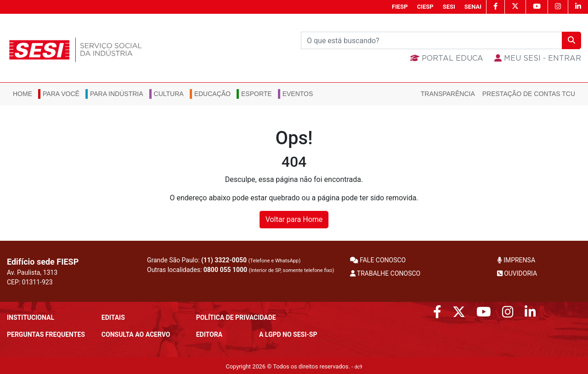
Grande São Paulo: (224, 260)
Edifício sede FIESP (43, 262)
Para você (61, 94)
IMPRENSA (516, 260)
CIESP (425, 7)
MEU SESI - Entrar (538, 58)
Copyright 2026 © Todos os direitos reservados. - (294, 366)
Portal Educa (447, 58)
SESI (449, 7)
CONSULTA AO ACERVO (136, 334)
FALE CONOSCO (378, 260)
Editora (209, 334)
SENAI (473, 7)
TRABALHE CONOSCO (385, 273)
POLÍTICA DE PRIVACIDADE (236, 317)
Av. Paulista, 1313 (32, 272)
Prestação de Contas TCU (529, 94)
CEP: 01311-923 (30, 282)
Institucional (31, 317)
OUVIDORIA (517, 273)
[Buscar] (432, 40)
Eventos (298, 94)
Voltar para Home (294, 219)
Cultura (169, 94)
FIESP (400, 7)
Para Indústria (117, 94)
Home (23, 94)
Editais (113, 317)
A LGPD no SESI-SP (288, 334)
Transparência (448, 94)
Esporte (257, 94)
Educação (212, 94)
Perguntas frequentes (46, 334)
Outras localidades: (240, 270)
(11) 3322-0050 (224, 260)
